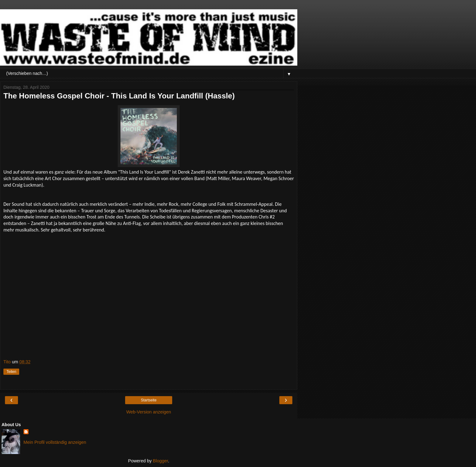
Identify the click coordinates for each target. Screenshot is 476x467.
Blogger (161, 461)
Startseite (149, 400)
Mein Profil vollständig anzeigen (55, 442)
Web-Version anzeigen (149, 412)
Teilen (11, 372)
